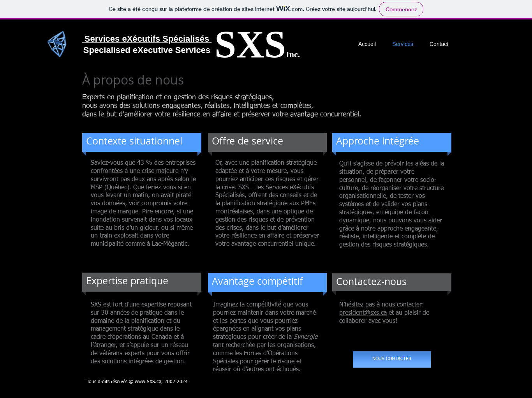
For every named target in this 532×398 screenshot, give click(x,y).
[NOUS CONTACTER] (392, 359)
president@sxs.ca (363, 313)
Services (101, 39)
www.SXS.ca (148, 382)
